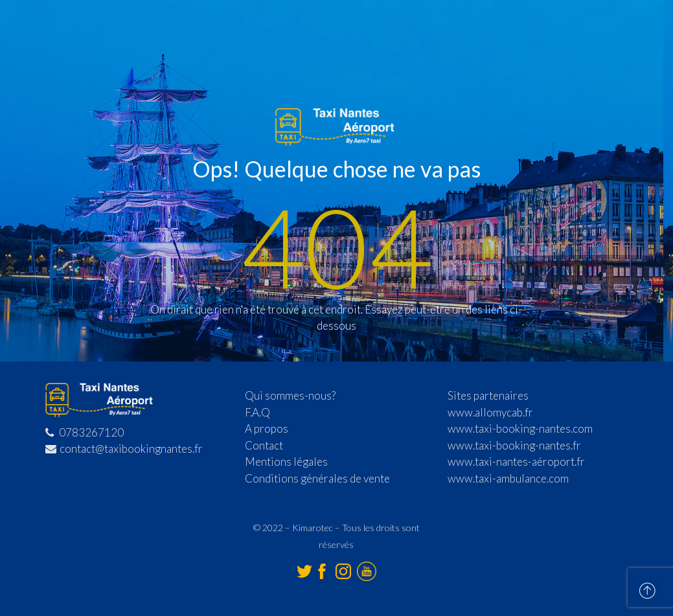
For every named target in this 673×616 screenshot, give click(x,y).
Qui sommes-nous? (290, 395)
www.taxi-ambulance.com (508, 478)
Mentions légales (286, 462)
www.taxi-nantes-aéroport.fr (516, 462)
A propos (267, 428)
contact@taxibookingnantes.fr (124, 449)
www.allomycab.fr (490, 412)
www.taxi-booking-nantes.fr (514, 445)
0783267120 (85, 432)
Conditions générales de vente (317, 478)
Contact (264, 445)
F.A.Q (257, 412)
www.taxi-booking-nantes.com (520, 428)
